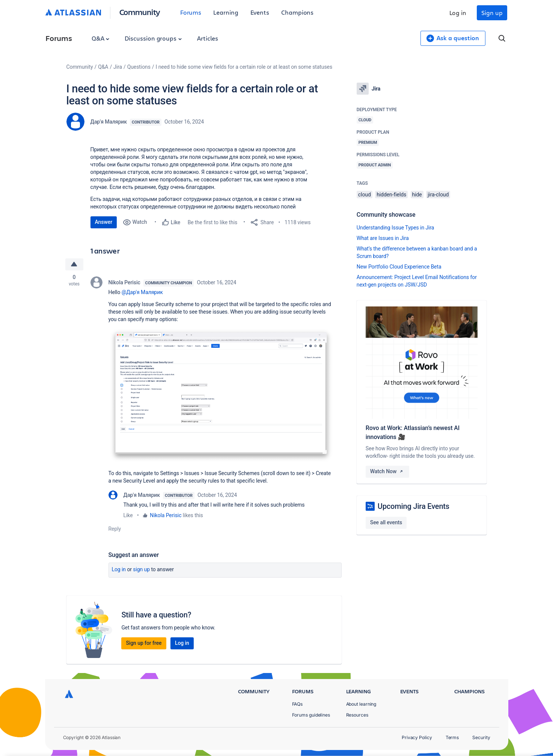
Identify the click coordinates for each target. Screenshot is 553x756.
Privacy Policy (417, 737)
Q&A (101, 38)
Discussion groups (153, 38)
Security (481, 737)
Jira (118, 67)
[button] (221, 395)
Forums (191, 12)
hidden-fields (391, 195)
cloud (365, 195)
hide (417, 195)
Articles (208, 38)
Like (128, 515)
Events (260, 12)
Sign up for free (144, 643)
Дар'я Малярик (109, 122)
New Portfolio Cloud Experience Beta (399, 267)
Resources (357, 715)
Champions (297, 12)
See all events (386, 522)
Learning (226, 12)
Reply (115, 529)
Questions (139, 67)
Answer (104, 222)
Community (140, 12)
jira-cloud (438, 195)
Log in (458, 13)
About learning (361, 704)
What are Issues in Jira (383, 238)
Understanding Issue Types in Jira (396, 228)
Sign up (492, 13)
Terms (452, 737)
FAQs (298, 704)
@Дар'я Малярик (142, 292)
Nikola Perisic (124, 282)
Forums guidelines (311, 715)
